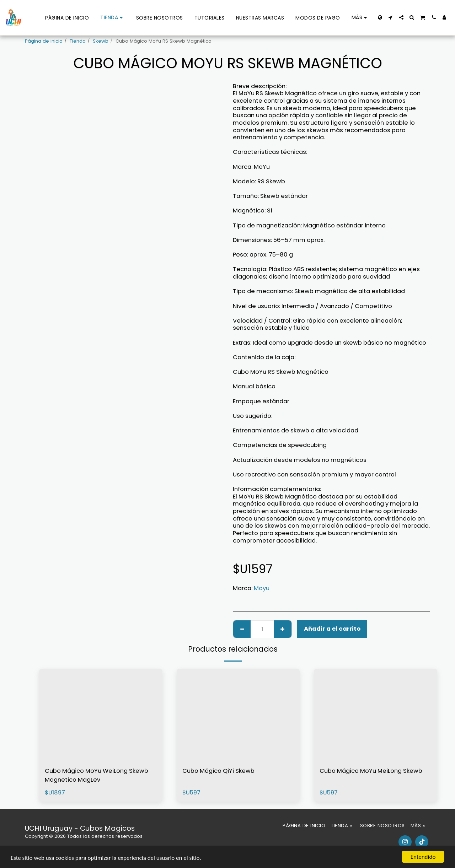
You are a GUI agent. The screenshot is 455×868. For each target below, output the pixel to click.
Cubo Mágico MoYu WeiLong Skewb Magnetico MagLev (97, 775)
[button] (391, 17)
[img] (101, 715)
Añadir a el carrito (332, 629)
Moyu (262, 588)
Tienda (78, 41)
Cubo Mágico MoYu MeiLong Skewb (371, 771)
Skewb (101, 41)
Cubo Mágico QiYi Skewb (218, 771)
